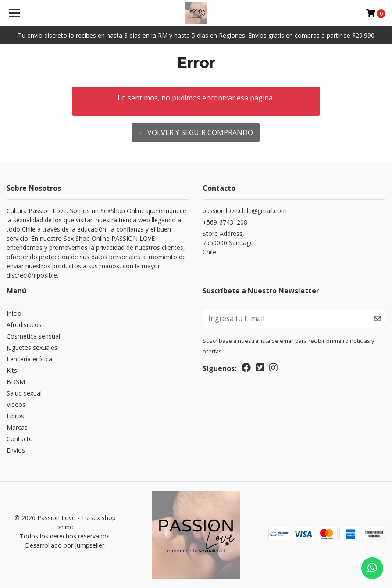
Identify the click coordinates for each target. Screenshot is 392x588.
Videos (16, 404)
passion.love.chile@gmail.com (245, 211)
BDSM (16, 382)
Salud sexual (24, 393)
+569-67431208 (225, 222)
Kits (12, 370)
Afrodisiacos (24, 325)
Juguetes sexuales (32, 347)
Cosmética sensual (33, 336)
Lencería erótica (29, 359)
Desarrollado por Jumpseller (65, 545)
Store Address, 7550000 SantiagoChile (228, 243)
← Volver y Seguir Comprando (196, 132)
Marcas (17, 427)
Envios (16, 450)
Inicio (14, 313)
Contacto (20, 439)
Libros (15, 416)
